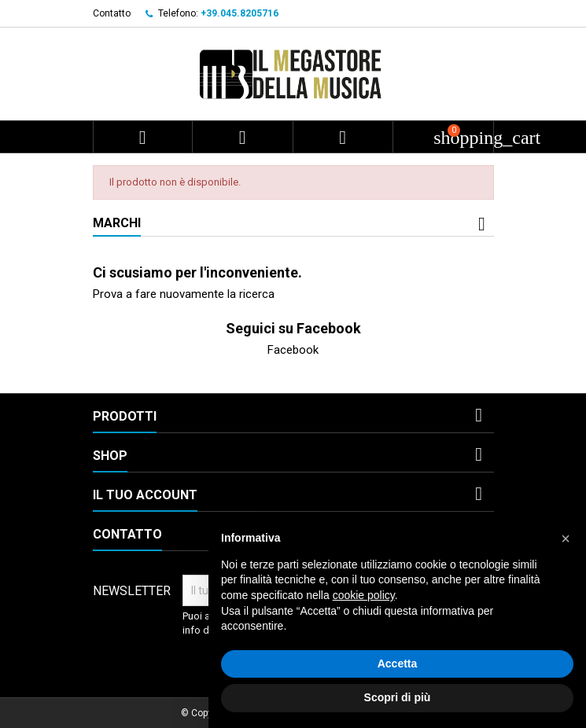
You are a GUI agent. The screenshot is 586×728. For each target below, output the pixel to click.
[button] (566, 539)
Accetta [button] (398, 664)
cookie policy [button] (364, 595)
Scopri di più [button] (398, 697)
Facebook (293, 350)
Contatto (112, 13)
